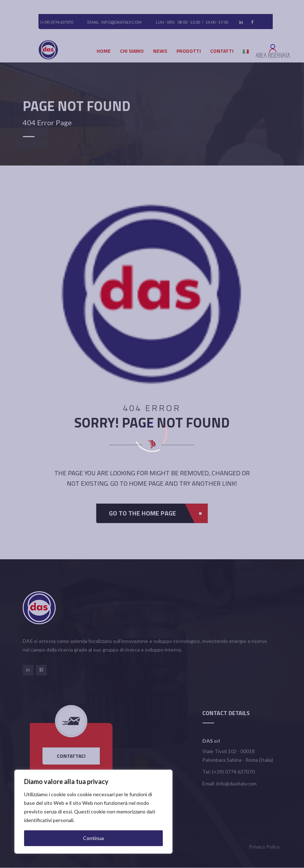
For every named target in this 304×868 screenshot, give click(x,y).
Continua (93, 838)
